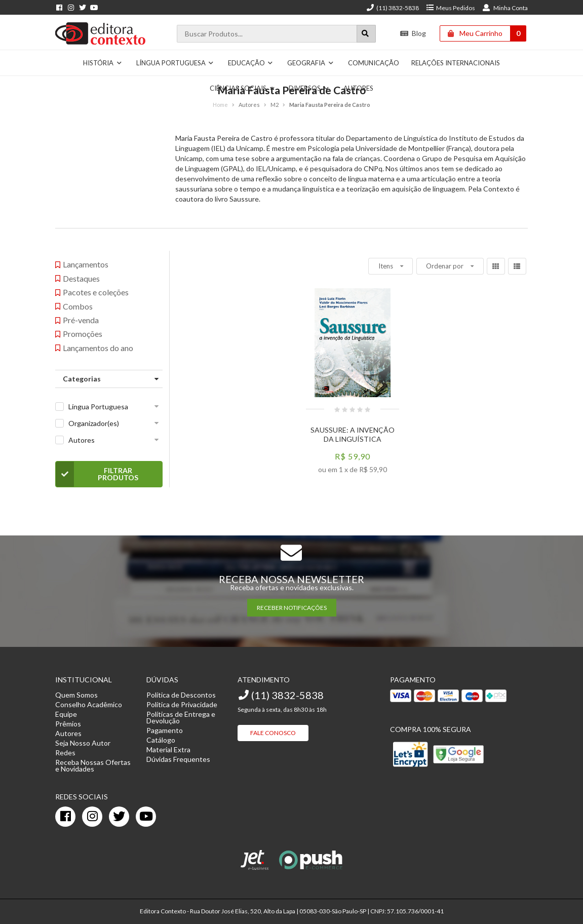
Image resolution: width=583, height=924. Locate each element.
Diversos (309, 88)
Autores (358, 88)
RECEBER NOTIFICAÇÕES (292, 608)
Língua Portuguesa (175, 63)
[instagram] (92, 817)
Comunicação (374, 63)
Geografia (310, 63)
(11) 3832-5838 (393, 8)
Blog (413, 33)
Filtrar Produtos (97, 474)
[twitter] (119, 817)
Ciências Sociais (242, 88)
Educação (251, 63)
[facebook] (65, 817)
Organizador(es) (94, 423)
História (103, 63)
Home (220, 105)
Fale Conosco (273, 733)
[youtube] (146, 817)
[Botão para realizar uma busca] (366, 34)
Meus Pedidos (451, 8)
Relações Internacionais (456, 63)
